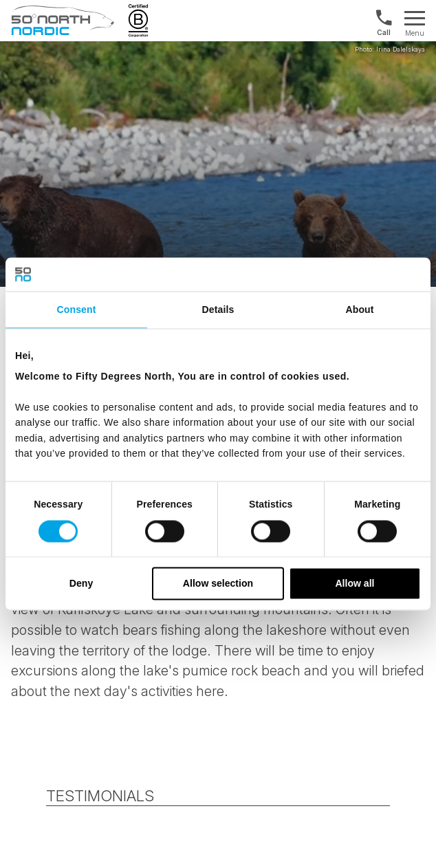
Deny (81, 583)
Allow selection (218, 583)
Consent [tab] (77, 310)
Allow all (355, 583)
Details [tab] (218, 310)
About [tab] (359, 310)
